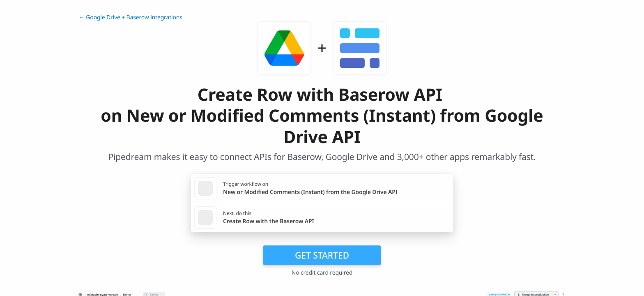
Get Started (322, 255)
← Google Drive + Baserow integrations (131, 17)
